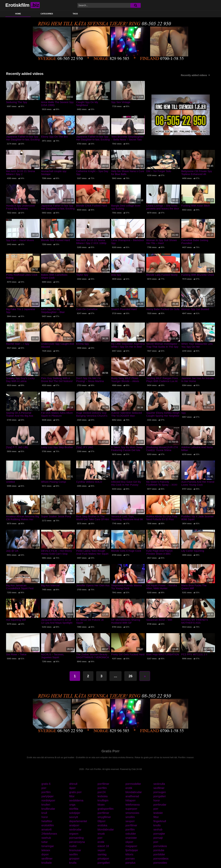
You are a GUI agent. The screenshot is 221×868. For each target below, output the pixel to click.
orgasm (74, 834)
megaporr (131, 846)
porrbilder (159, 854)
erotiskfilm (48, 825)
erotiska (102, 825)
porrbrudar (160, 805)
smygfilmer (104, 817)
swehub (46, 838)
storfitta (74, 809)
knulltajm (103, 800)
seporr (101, 850)
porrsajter (159, 834)
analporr (74, 825)
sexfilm (74, 854)
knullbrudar (48, 809)
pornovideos (161, 859)
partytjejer (47, 796)
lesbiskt (158, 813)
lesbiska (103, 796)
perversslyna (77, 842)
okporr (129, 842)
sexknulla (159, 784)
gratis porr (75, 792)
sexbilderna (76, 800)
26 (131, 676)
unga (72, 805)
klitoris (129, 854)
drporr (45, 854)
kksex (101, 805)
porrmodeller (133, 784)
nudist (73, 846)
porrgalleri (160, 796)
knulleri (46, 805)
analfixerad (132, 796)
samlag (102, 854)
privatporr (103, 859)
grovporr (74, 859)
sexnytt (74, 817)
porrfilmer (103, 784)
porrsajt (158, 838)
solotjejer (75, 813)
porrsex (130, 859)
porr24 (102, 792)
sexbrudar (75, 830)
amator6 (47, 830)
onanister (131, 838)
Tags (75, 14)
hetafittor (47, 821)
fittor (72, 796)
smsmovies (132, 813)
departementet (78, 821)
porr (44, 788)
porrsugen (160, 792)
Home (18, 14)
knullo (157, 825)
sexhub (158, 830)
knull (44, 813)
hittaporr (131, 800)
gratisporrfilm (105, 809)
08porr (102, 821)
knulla (73, 863)
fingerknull (160, 821)
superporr (131, 809)
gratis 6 (46, 784)
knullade (47, 863)
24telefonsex (49, 834)
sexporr (130, 821)
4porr (72, 788)
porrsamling (76, 838)
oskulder (131, 834)
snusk (101, 834)
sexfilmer (159, 788)
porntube (159, 850)
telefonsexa (133, 805)
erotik (129, 788)
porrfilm (102, 788)
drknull (73, 784)
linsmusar (75, 850)
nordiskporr (48, 800)
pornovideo (160, 863)
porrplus (131, 863)
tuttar (45, 842)
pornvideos (160, 846)
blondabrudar (134, 792)
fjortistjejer (132, 850)
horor (157, 800)
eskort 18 (103, 846)
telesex (46, 850)
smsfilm (130, 817)
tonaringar (48, 846)
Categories (47, 14)
